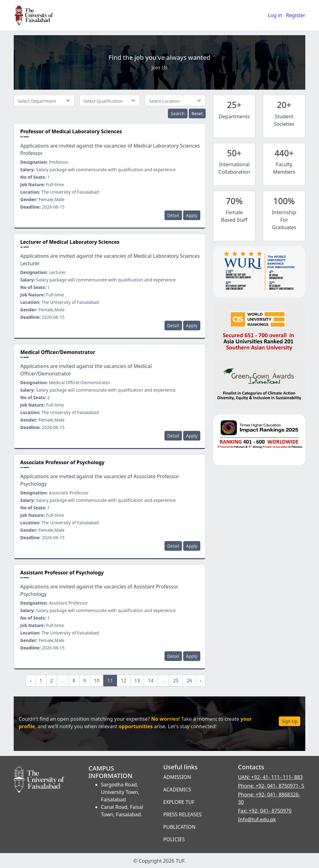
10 (97, 681)
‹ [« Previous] (31, 681)
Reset (197, 113)
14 (150, 681)
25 (176, 681)
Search (178, 113)
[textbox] (44, 101)
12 (124, 681)
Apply (192, 215)
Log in (275, 15)
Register (296, 15)
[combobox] (44, 100)
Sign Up (290, 722)
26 (189, 681)
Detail (173, 215)
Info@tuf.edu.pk (257, 819)
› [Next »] (201, 681)
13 (137, 681)
